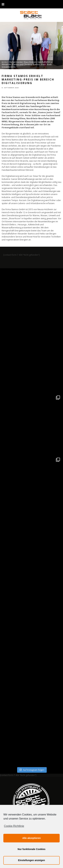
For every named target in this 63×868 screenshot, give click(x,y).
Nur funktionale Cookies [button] (32, 849)
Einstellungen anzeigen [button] (32, 860)
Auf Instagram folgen (32, 770)
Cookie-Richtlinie (14, 826)
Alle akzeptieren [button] (32, 838)
